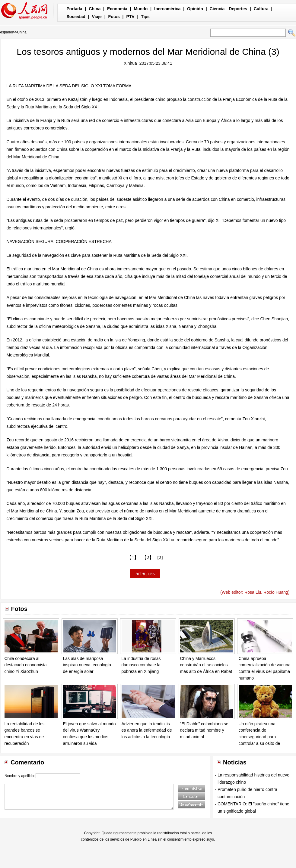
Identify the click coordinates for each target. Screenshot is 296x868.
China (95, 9)
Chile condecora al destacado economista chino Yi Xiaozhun (26, 665)
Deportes (238, 9)
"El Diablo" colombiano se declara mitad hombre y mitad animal (204, 730)
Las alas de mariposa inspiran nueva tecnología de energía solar (87, 665)
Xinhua (130, 63)
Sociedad (76, 17)
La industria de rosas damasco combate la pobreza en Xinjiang (141, 665)
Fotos (114, 17)
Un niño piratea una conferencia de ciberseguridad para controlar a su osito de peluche (259, 737)
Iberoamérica (167, 9)
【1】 (133, 557)
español (7, 32)
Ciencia (217, 9)
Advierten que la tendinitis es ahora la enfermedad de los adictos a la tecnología (147, 730)
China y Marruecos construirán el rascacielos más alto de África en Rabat (206, 665)
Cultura (261, 9)
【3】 (160, 558)
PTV (130, 17)
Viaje (97, 17)
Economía (117, 9)
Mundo (141, 9)
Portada (75, 9)
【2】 (148, 557)
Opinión (195, 9)
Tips (145, 17)
